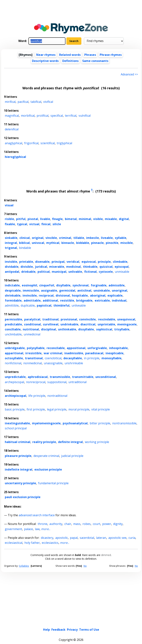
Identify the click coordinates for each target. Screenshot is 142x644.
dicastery (47, 538)
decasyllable (73, 358)
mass (77, 524)
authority (56, 524)
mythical (53, 243)
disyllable (63, 285)
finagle (57, 219)
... (46, 529)
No (85, 566)
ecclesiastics (50, 543)
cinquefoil (47, 285)
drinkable (28, 272)
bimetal (71, 219)
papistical (44, 305)
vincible (51, 238)
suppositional (57, 382)
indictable (12, 285)
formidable (13, 300)
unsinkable (102, 290)
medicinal (73, 267)
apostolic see (117, 538)
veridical (73, 262)
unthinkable (67, 329)
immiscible (31, 290)
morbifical (28, 116)
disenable (42, 262)
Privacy (72, 602)
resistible (67, 300)
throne (43, 524)
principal (58, 262)
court (97, 524)
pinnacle (97, 243)
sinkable (11, 238)
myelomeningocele (46, 423)
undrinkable (69, 324)
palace (28, 529)
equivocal (89, 262)
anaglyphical (13, 143)
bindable (25, 248)
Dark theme (81, 624)
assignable (49, 290)
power (107, 524)
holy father (32, 543)
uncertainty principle (20, 483)
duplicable (28, 305)
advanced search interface (37, 515)
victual (34, 224)
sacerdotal (87, 538)
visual (9, 205)
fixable (10, 224)
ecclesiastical (14, 543)
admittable (32, 300)
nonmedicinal (33, 363)
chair (68, 524)
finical (46, 224)
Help (47, 602)
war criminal (53, 353)
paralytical (32, 319)
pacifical (23, 102)
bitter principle (100, 423)
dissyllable (86, 329)
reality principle (44, 442)
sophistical (104, 329)
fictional (91, 272)
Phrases (90, 55)
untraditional (77, 382)
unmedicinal (32, 334)
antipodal (12, 272)
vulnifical (85, 116)
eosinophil (29, 285)
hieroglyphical (15, 157)
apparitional (14, 353)
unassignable (53, 363)
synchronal (81, 285)
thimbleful (61, 305)
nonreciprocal (36, 382)
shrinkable (13, 295)
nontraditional (57, 396)
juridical (41, 267)
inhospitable (118, 348)
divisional (63, 295)
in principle (92, 358)
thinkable (90, 267)
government (13, 529)
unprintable (106, 324)
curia (132, 538)
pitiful (21, 219)
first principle (36, 409)
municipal (59, 272)
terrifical (71, 116)
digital (124, 219)
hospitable (80, 295)
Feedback (58, 602)
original (38, 238)
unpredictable (15, 377)
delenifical (12, 129)
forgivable (99, 285)
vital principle (101, 409)
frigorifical (31, 143)
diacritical (88, 324)
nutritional (31, 329)
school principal (16, 428)
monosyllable (111, 358)
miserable (57, 267)
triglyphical (64, 143)
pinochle (112, 243)
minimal (85, 219)
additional (50, 300)
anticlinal (84, 290)
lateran (101, 538)
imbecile (93, 238)
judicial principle (72, 456)
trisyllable (122, 329)
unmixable (122, 272)
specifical (57, 116)
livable (45, 219)
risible (9, 219)
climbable (120, 262)
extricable (102, 300)
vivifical (48, 102)
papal (74, 538)
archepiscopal (14, 382)
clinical (25, 238)
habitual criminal (18, 442)
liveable (107, 238)
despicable (13, 290)
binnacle (68, 243)
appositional (76, 348)
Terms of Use (89, 602)
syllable (121, 238)
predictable (13, 324)
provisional (69, 319)
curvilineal (51, 324)
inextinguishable (17, 423)
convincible (87, 319)
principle (104, 262)
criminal (65, 238)
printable (26, 262)
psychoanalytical (75, 423)
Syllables (24, 566)
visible (98, 219)
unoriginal (120, 290)
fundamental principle (53, 483)
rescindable (107, 319)
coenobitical (53, 358)
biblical (24, 243)
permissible (13, 319)
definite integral (70, 442)
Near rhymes (46, 55)
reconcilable (56, 348)
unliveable (79, 305)
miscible (127, 243)
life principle (37, 396)
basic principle (15, 409)
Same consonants (95, 61)
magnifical (12, 116)
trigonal (11, 248)
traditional (50, 319)
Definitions (70, 61)
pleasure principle (18, 456)
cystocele (106, 272)
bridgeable (84, 300)
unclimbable (13, 334)
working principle (97, 442)
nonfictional (13, 363)
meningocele (127, 324)
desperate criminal (46, 456)
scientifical (48, 143)
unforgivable (97, 348)
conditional (32, 324)
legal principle (57, 409)
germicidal (67, 290)
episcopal (122, 267)
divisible (27, 267)
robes (87, 524)
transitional (34, 358)
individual (119, 300)
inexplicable (115, 353)
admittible (12, 305)
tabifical (36, 102)
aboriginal (98, 295)
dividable (12, 267)
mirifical (10, 102)
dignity (118, 524)
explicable (115, 295)
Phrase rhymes (111, 55)
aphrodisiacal (38, 377)
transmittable (83, 377)
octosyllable (14, 358)
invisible (11, 262)
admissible (117, 285)
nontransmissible (124, 423)
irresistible (33, 353)
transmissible (60, 377)
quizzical (106, 267)
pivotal (33, 219)
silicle (57, 224)
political (44, 272)
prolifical (43, 116)
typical (22, 224)
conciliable (13, 329)
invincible (30, 295)
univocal (38, 243)
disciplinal (49, 329)
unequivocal (126, 319)
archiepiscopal (16, 396)
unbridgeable (15, 348)
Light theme (61, 624)
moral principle (79, 409)
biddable (83, 243)
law (37, 529)
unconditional (106, 377)
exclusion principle (48, 469)
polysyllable (36, 348)
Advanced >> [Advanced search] (129, 74)
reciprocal (46, 295)
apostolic (62, 538)
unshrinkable (74, 363)
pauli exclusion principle (23, 497)
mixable (111, 219)
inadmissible (74, 353)
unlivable (75, 272)
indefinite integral (19, 469)
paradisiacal (94, 353)
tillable (79, 238)
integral (11, 243)
